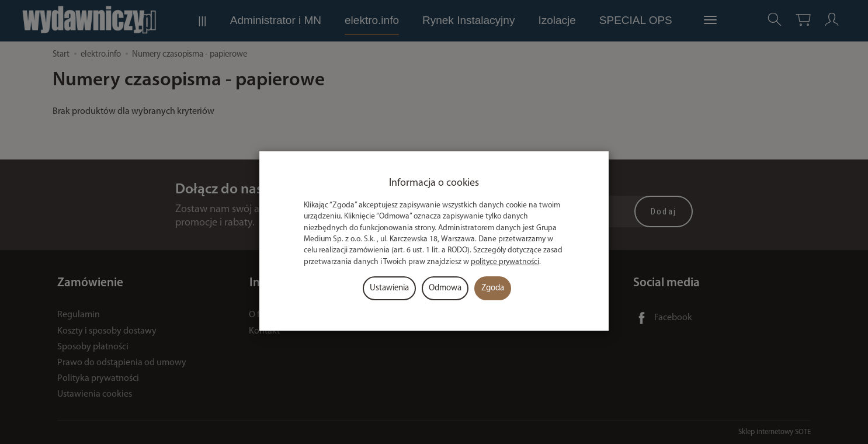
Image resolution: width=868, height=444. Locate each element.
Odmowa (445, 288)
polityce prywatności (505, 262)
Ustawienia (389, 288)
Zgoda (493, 288)
